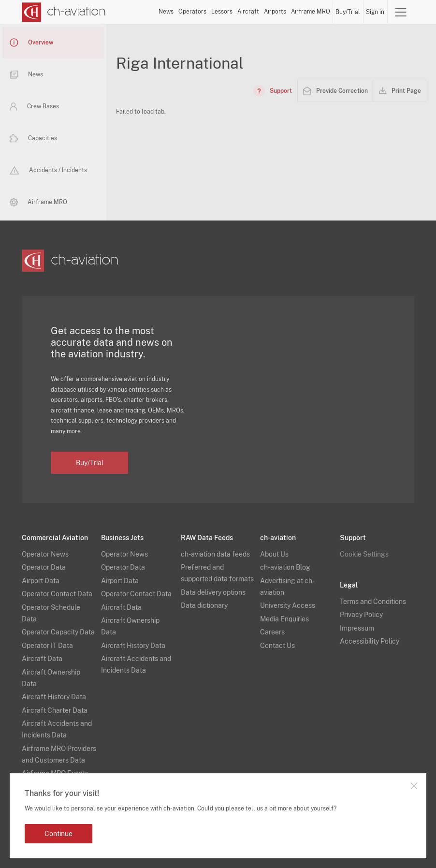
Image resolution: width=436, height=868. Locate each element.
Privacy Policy (361, 615)
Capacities (33, 138)
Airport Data (41, 581)
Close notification (414, 786)
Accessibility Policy (370, 641)
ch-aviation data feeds (215, 554)
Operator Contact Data (57, 594)
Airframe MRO (311, 12)
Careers (272, 632)
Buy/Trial (348, 12)
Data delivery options (213, 592)
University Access (288, 605)
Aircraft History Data (54, 697)
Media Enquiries (284, 619)
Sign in (375, 12)
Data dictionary (204, 605)
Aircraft (248, 12)
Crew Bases (34, 106)
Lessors (222, 12)
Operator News (45, 554)
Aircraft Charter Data (55, 710)
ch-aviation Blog (285, 567)
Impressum (357, 628)
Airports (275, 12)
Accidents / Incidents (48, 170)
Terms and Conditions (373, 602)
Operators (192, 12)
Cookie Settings (364, 554)
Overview (31, 43)
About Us (274, 554)
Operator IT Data (47, 646)
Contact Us (277, 646)
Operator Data (44, 567)
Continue (58, 834)
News (166, 12)
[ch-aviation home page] (64, 12)
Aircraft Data (42, 659)
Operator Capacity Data (58, 632)
